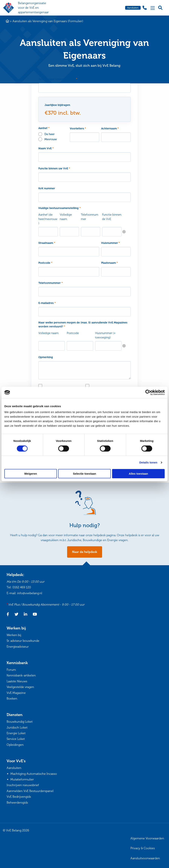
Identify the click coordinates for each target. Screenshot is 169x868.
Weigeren (31, 474)
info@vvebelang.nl (30, 593)
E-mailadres (47, 303)
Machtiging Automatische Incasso (34, 774)
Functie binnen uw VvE (54, 169)
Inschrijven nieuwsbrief (23, 785)
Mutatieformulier (22, 779)
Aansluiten (133, 8)
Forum (11, 670)
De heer (50, 134)
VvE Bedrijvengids (19, 797)
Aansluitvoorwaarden (145, 858)
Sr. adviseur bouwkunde (23, 641)
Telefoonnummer (51, 283)
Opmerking (46, 357)
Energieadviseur (18, 647)
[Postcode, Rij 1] (80, 346)
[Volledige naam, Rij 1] (69, 232)
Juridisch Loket (17, 728)
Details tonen (148, 462)
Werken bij (14, 635)
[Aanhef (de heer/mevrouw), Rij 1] (48, 232)
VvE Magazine (16, 693)
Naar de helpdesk (85, 552)
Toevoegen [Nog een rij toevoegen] (124, 232)
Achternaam (110, 129)
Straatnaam (47, 243)
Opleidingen (15, 745)
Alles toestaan (138, 474)
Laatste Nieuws (17, 681)
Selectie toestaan (85, 474)
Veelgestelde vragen (20, 687)
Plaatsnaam (110, 263)
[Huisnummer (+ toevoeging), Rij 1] (108, 346)
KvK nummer (47, 188)
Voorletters (78, 129)
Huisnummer (111, 243)
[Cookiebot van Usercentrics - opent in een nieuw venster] (148, 392)
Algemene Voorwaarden (147, 838)
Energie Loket (16, 733)
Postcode (45, 263)
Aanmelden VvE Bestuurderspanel (30, 791)
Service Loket (16, 739)
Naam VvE (46, 148)
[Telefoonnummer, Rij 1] (91, 232)
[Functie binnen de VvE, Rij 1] (112, 232)
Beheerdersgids (17, 803)
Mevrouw (51, 139)
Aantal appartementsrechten (58, 79)
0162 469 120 (22, 587)
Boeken (12, 699)
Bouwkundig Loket (20, 722)
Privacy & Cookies (143, 848)
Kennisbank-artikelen (21, 676)
